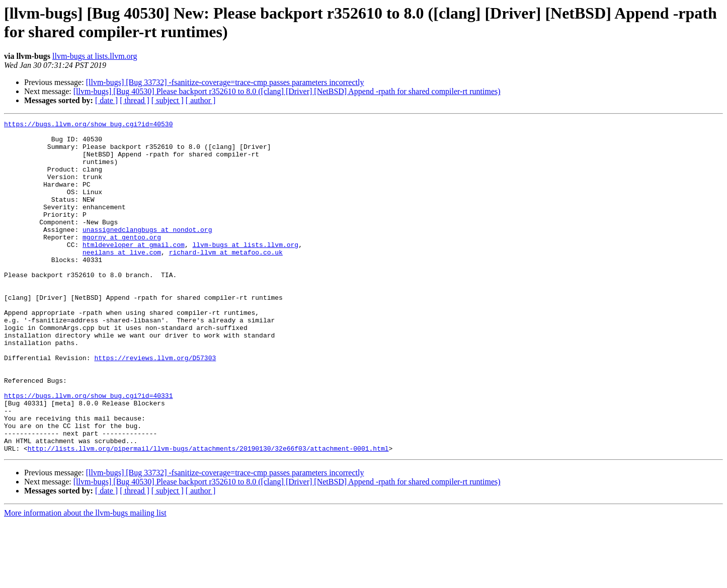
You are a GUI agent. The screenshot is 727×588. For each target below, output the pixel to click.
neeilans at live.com (122, 279)
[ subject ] (168, 100)
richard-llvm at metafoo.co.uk (226, 279)
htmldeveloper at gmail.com (134, 270)
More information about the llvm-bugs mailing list (85, 579)
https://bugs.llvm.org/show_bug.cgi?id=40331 (88, 451)
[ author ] (201, 100)
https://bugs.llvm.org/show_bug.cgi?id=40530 (88, 125)
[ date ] (106, 100)
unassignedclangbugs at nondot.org (147, 252)
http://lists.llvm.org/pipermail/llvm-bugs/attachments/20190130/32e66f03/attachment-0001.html (208, 515)
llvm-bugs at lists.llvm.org (95, 56)
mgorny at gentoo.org (122, 261)
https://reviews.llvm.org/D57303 (155, 406)
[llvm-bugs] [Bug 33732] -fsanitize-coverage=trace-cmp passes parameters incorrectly (225, 82)
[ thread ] (135, 100)
